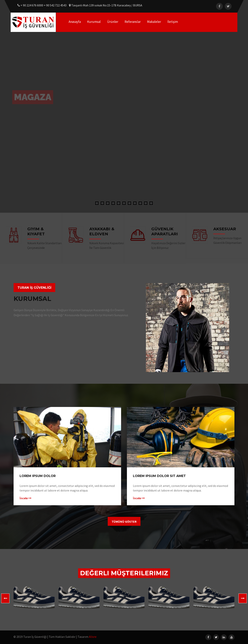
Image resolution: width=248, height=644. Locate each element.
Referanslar (133, 22)
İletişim (173, 22)
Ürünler (113, 22)
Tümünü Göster (124, 522)
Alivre (93, 637)
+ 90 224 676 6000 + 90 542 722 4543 (42, 5)
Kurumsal (94, 22)
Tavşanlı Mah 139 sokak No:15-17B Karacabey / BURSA (106, 5)
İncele (25, 498)
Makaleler (154, 22)
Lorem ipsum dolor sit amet (159, 476)
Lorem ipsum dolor (38, 476)
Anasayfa (75, 22)
